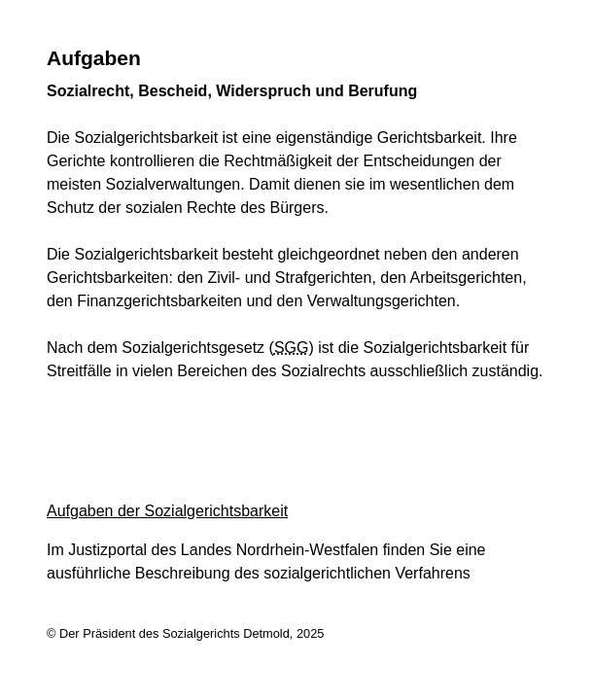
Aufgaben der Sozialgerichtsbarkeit (167, 511)
